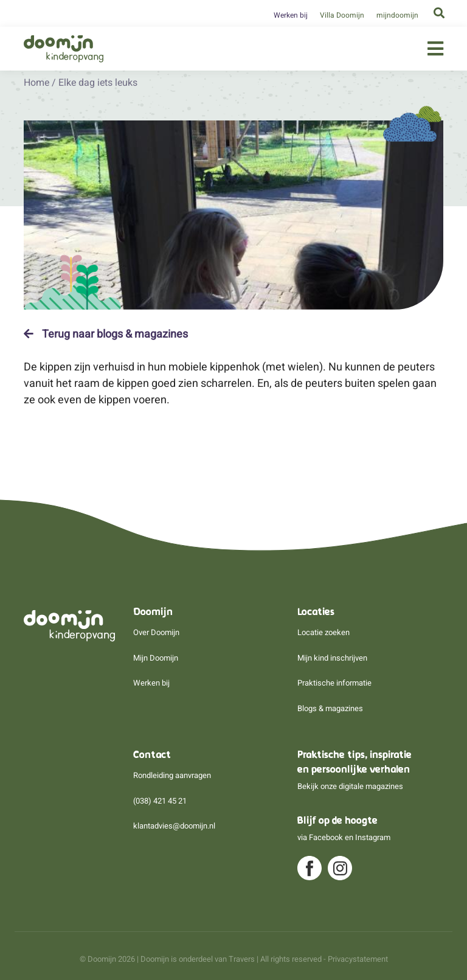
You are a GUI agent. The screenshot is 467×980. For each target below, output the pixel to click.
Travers (242, 959)
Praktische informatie (334, 683)
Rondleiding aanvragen (172, 775)
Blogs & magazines (330, 708)
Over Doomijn (156, 632)
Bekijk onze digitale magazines (350, 786)
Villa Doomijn (342, 15)
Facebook (326, 837)
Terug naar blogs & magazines (106, 334)
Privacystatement (358, 959)
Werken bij (291, 15)
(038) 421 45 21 (160, 801)
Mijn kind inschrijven (332, 658)
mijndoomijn (397, 15)
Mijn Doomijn (156, 658)
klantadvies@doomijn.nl (174, 826)
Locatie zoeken (323, 632)
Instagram (373, 837)
